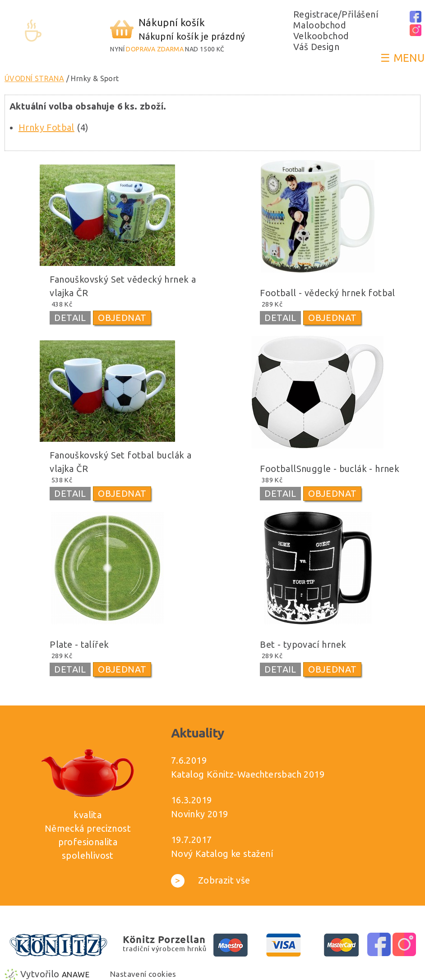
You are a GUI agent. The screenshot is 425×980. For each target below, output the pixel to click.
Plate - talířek (79, 644)
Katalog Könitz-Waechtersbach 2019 (248, 774)
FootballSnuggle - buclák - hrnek (330, 469)
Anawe (76, 974)
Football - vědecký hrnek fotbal (327, 293)
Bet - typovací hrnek (303, 644)
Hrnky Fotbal (46, 127)
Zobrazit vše (211, 880)
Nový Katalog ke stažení (222, 854)
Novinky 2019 (200, 814)
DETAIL (70, 318)
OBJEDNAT (122, 318)
